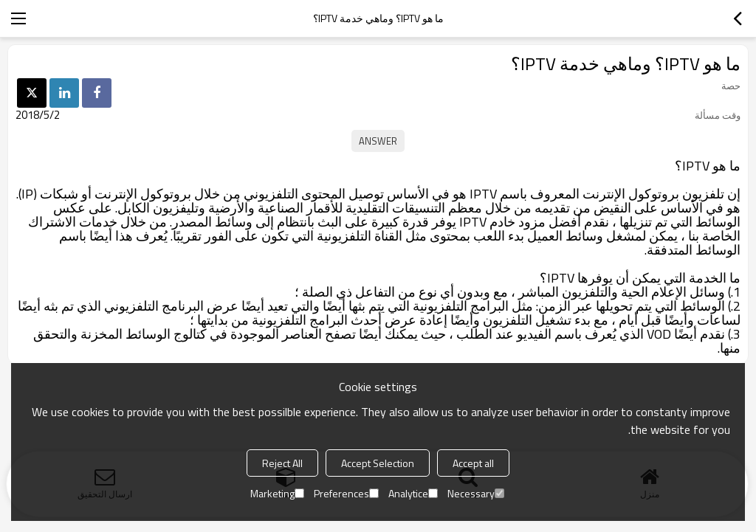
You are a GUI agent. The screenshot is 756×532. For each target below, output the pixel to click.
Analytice (413, 493)
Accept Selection (378, 463)
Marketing (277, 493)
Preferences (346, 493)
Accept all (473, 463)
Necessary (476, 493)
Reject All (282, 463)
